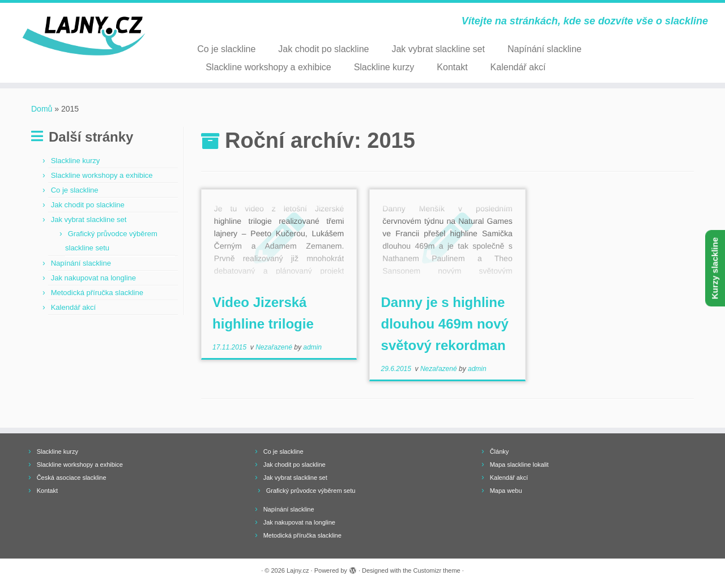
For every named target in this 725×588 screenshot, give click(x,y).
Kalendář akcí (518, 67)
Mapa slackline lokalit (519, 465)
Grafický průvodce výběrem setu (311, 491)
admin (312, 347)
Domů (42, 109)
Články (500, 451)
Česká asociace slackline (72, 478)
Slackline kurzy (384, 67)
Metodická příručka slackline (97, 293)
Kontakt (452, 67)
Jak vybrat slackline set (438, 49)
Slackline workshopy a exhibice (268, 67)
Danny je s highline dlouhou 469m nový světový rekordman (445, 324)
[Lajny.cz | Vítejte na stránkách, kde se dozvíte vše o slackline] (84, 36)
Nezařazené (275, 347)
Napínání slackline (545, 49)
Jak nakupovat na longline (93, 278)
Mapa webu (506, 491)
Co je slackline (226, 49)
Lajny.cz (298, 570)
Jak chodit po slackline (323, 49)
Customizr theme (437, 570)
